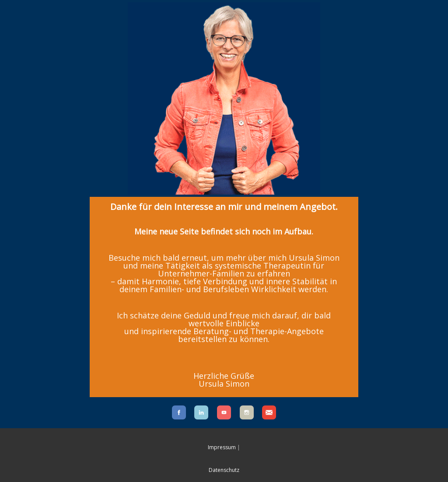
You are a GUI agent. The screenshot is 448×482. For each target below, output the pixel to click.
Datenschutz (224, 470)
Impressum (222, 447)
